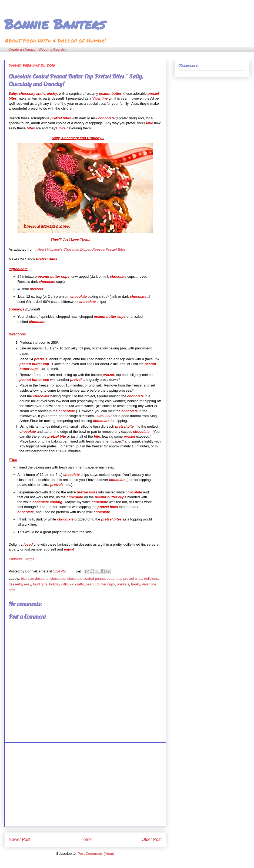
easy (27, 584)
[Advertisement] (85, 785)
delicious (151, 579)
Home (86, 839)
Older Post (152, 839)
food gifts (40, 584)
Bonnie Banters (55, 24)
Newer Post (20, 839)
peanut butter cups (100, 584)
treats (136, 584)
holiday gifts (59, 584)
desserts (15, 584)
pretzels (123, 584)
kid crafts (77, 584)
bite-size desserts (35, 579)
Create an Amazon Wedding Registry (37, 49)
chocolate (58, 579)
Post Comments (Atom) (96, 854)
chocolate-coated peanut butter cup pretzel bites (105, 579)
